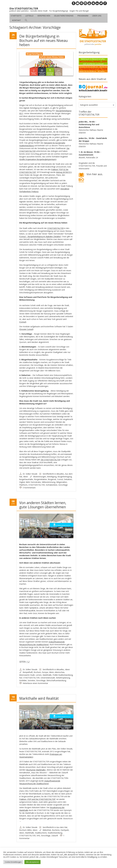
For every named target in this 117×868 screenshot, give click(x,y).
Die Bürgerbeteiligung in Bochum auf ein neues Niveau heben (43, 40)
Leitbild (29, 16)
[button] (26, 20)
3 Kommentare (29, 488)
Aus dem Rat (62, 827)
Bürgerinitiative (40, 479)
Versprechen (44, 16)
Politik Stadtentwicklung (63, 675)
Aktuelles (60, 474)
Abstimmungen (40, 477)
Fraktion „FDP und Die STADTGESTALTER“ (38, 799)
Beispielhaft (28, 672)
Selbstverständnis (64, 16)
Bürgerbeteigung (65, 477)
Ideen (26, 477)
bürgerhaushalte (26, 479)
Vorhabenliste (52, 485)
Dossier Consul (26, 329)
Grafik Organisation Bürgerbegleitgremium (38, 159)
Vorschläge (63, 485)
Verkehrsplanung (63, 678)
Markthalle (47, 675)
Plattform (23, 485)
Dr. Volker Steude (30, 474)
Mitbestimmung (49, 482)
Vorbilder (23, 680)
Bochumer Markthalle (36, 770)
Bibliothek (47, 830)
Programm (83, 16)
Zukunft (55, 836)
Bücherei (56, 830)
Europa (45, 672)
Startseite (16, 16)
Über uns (97, 16)
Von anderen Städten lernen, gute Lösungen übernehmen (43, 505)
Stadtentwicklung (55, 833)
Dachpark (65, 830)
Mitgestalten (62, 482)
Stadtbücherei (41, 833)
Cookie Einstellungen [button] (13, 862)
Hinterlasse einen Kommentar (35, 683)
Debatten (68, 479)
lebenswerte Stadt (27, 675)
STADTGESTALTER (55, 228)
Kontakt (16, 20)
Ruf (21, 678)
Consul (23, 322)
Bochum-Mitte (25, 830)
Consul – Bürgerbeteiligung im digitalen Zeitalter (40, 236)
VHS (38, 836)
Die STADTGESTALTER (50, 460)
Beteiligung (52, 477)
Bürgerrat (52, 479)
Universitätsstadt (48, 678)
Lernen (39, 675)
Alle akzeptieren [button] (32, 862)
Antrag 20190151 (64, 172)
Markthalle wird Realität (39, 698)
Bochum (37, 672)
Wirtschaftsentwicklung (56, 680)
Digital (22, 482)
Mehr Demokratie (33, 482)
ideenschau (60, 672)
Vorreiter (31, 680)
